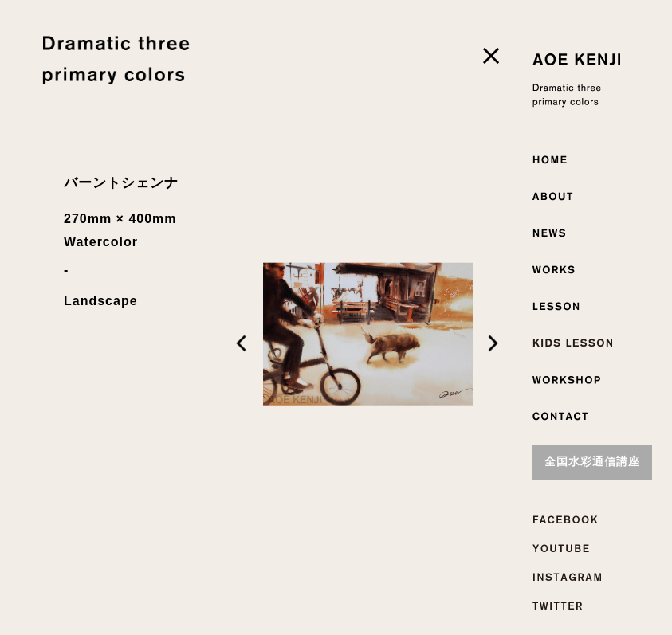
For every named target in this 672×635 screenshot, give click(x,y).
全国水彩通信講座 (592, 462)
